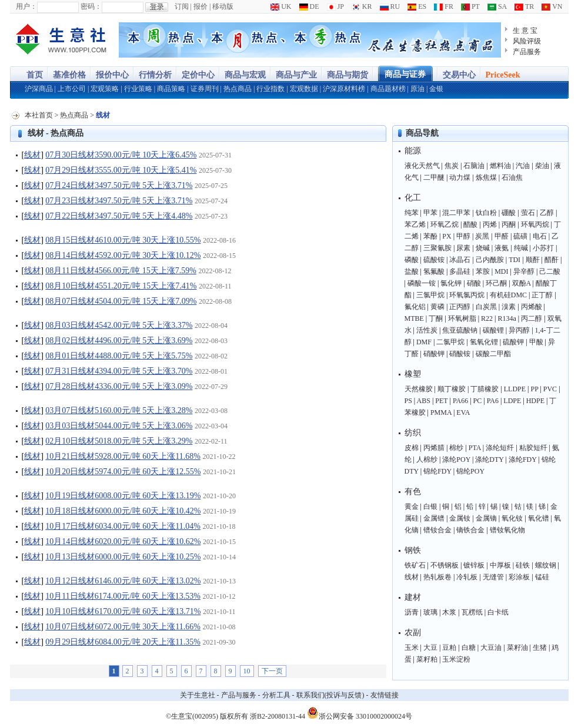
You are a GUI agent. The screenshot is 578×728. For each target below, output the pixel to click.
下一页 (272, 671)
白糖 (469, 648)
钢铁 (413, 550)
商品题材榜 (388, 89)
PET (441, 401)
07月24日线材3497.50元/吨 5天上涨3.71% (119, 185)
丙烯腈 (434, 448)
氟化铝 (415, 307)
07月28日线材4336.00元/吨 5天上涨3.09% (119, 386)
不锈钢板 (445, 565)
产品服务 (527, 52)
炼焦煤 (486, 177)
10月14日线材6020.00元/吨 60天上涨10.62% (123, 541)
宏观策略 (105, 89)
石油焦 (512, 177)
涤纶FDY (523, 459)
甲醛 (502, 236)
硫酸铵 (434, 260)
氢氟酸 (434, 271)
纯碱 (521, 248)
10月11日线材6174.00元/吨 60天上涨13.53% (123, 596)
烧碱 (483, 248)
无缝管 (493, 577)
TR (524, 6)
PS (408, 401)
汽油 (523, 166)
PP (534, 389)
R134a (507, 318)
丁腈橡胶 (485, 389)
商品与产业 (296, 75)
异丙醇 (519, 330)
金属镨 (434, 518)
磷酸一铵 (422, 283)
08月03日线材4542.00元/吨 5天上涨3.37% (119, 325)
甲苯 (430, 213)
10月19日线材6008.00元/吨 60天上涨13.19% (123, 496)
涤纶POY (456, 459)
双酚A (522, 283)
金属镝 (486, 518)
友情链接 (385, 695)
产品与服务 (239, 695)
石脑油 (474, 166)
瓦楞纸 (472, 612)
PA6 (493, 401)
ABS (424, 401)
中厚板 (500, 565)
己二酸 (550, 271)
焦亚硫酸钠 (460, 330)
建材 (413, 597)
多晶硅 (460, 271)
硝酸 (474, 283)
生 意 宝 (525, 31)
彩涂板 (519, 577)
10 (247, 671)
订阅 (182, 6)
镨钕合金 (437, 530)
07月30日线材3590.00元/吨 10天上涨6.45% (121, 155)
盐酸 (412, 271)
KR (362, 6)
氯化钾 (451, 283)
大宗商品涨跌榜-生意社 (61, 40)
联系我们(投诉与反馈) (330, 695)
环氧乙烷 (445, 224)
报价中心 (112, 75)
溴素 (509, 307)
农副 (413, 633)
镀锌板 (474, 565)
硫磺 (520, 236)
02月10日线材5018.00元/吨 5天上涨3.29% (119, 441)
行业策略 (138, 89)
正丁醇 (542, 295)
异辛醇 (524, 271)
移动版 (223, 6)
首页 (35, 75)
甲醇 (463, 236)
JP (335, 6)
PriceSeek (503, 75)
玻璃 (430, 612)
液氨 (502, 248)
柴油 (542, 166)
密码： (91, 6)
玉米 (412, 648)
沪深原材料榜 (344, 89)
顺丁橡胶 (452, 389)
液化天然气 (422, 166)
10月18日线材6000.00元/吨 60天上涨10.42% (123, 511)
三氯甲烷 (430, 295)
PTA (475, 448)
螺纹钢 (546, 565)
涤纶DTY (489, 459)
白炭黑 (486, 307)
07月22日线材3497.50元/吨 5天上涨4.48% (119, 216)
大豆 (430, 648)
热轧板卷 (437, 577)
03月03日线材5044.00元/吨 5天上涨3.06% (119, 426)
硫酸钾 (513, 342)
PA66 (460, 401)
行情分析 (155, 75)
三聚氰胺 (437, 248)
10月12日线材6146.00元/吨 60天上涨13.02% (123, 581)
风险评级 (527, 41)
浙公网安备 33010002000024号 (360, 713)
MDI (501, 271)
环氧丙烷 (535, 224)
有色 (413, 492)
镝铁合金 (470, 530)
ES (417, 6)
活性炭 (427, 330)
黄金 (412, 506)
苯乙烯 (415, 224)
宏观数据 (304, 89)
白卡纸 (498, 612)
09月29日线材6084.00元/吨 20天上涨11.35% (123, 642)
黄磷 (437, 307)
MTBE (414, 318)
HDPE (535, 401)
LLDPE (515, 389)
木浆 (449, 612)
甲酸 (536, 342)
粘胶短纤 (533, 448)
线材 (32, 155)
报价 (201, 6)
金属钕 (460, 518)
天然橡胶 (419, 389)
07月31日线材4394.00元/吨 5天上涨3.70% (119, 371)
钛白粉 (486, 213)
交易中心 (459, 75)
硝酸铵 (460, 354)
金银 (436, 89)
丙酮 (509, 224)
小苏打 (543, 248)
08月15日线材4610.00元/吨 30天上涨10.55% (123, 240)
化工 (413, 198)
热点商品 (238, 89)
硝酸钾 (434, 354)
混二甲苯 (456, 213)
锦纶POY (470, 471)
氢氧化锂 (484, 342)
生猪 (540, 648)
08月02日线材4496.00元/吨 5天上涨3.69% (119, 340)
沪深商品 (39, 89)
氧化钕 (512, 518)
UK (281, 6)
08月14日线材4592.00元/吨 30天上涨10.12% (123, 255)
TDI (514, 260)
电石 (540, 236)
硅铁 (523, 565)
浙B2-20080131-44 (278, 716)
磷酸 (412, 260)
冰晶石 (460, 260)
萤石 (528, 213)
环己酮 (496, 283)
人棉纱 (427, 459)
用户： (26, 6)
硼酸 (509, 213)
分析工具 (276, 695)
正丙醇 (460, 307)
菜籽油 (517, 648)
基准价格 (69, 75)
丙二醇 (532, 318)
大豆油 (491, 648)
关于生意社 (198, 695)
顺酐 (533, 260)
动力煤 (460, 177)
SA (497, 6)
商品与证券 (405, 74)
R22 (487, 318)
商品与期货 (348, 75)
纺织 (413, 433)
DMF (424, 342)
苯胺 (483, 271)
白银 (430, 506)
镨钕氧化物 (507, 530)
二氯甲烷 (450, 342)
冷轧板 (467, 577)
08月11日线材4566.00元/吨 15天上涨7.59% (121, 271)
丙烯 (490, 224)
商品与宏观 (245, 75)
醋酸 (470, 224)
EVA (463, 412)
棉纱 (456, 448)
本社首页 (39, 115)
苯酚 (430, 236)
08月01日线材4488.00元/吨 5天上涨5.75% (119, 356)
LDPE (512, 401)
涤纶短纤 (500, 448)
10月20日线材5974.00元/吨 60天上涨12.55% (123, 472)
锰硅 (542, 577)
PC (478, 401)
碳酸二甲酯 (493, 354)
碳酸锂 (493, 330)
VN (552, 6)
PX (447, 236)
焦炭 (452, 166)
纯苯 (412, 213)
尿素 (463, 248)
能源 (413, 151)
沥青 (412, 612)
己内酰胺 (490, 260)
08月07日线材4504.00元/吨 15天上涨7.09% (121, 301)
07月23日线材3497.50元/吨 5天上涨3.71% (119, 201)
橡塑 (413, 374)
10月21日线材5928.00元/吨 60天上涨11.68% (123, 456)
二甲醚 (434, 177)
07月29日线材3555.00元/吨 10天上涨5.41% (121, 170)
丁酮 (436, 318)
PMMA (441, 412)
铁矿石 (415, 565)
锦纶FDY (437, 471)
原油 (417, 89)
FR (444, 6)
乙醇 (547, 213)
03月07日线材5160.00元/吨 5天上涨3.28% (119, 410)
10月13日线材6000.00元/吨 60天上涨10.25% (123, 557)
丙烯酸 (532, 307)
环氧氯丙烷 (467, 295)
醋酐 (552, 260)
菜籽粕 (427, 659)
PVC (550, 389)
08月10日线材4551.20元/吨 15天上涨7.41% (121, 286)
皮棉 (412, 448)
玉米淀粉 (456, 659)
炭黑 (482, 236)
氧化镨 (539, 518)
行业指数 (270, 89)
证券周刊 (205, 89)
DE (309, 6)
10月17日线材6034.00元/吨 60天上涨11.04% (123, 526)
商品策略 (171, 89)
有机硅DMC (508, 295)
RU (390, 6)
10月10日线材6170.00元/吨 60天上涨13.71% (123, 611)
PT (470, 6)
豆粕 (449, 648)
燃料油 (500, 166)
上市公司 (72, 89)
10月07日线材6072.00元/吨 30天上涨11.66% (123, 627)
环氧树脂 (462, 318)
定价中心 (198, 75)
